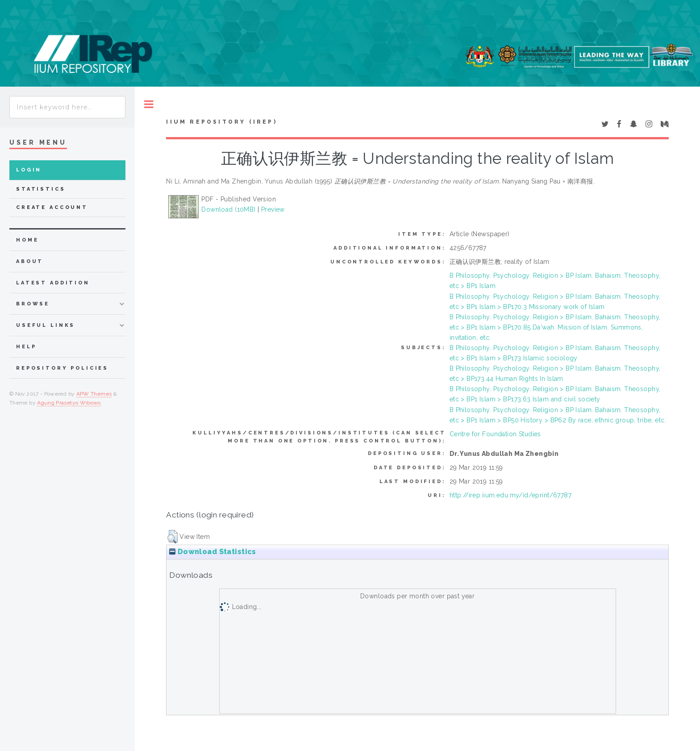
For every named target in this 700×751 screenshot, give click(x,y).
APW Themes (94, 394)
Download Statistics (212, 552)
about (30, 261)
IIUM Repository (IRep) (221, 122)
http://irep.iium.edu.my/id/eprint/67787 (510, 495)
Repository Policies (62, 368)
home (27, 240)
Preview (273, 209)
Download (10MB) (228, 209)
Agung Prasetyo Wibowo (69, 403)
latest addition (53, 283)
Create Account (52, 207)
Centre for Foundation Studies (495, 434)
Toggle (149, 104)
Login (29, 170)
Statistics (41, 189)
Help (26, 347)
